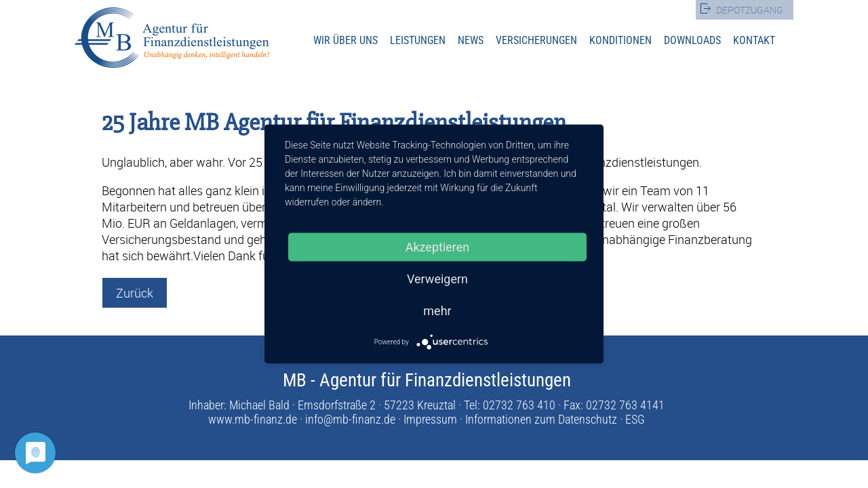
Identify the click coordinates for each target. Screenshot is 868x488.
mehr (437, 311)
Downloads (692, 40)
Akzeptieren (438, 247)
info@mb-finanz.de (350, 419)
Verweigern (437, 279)
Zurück (135, 293)
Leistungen (418, 40)
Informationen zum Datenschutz (541, 419)
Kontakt (754, 40)
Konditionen (620, 40)
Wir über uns (346, 40)
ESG (635, 419)
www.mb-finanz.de (253, 419)
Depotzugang (750, 10)
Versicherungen (536, 40)
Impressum (430, 419)
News (471, 40)
